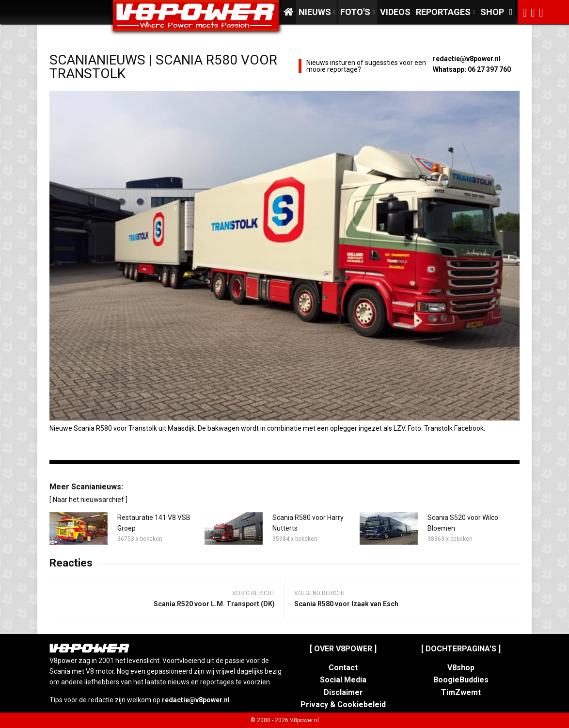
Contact (343, 668)
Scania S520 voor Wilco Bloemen (463, 523)
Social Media (343, 680)
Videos (395, 12)
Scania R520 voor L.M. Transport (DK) (214, 604)
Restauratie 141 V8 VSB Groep (154, 523)
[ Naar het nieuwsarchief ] (88, 500)
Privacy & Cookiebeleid (343, 704)
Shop (492, 12)
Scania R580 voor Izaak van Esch (346, 604)
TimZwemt (461, 692)
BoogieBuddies (461, 680)
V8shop (461, 668)
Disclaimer (343, 692)
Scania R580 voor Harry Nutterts (308, 523)
